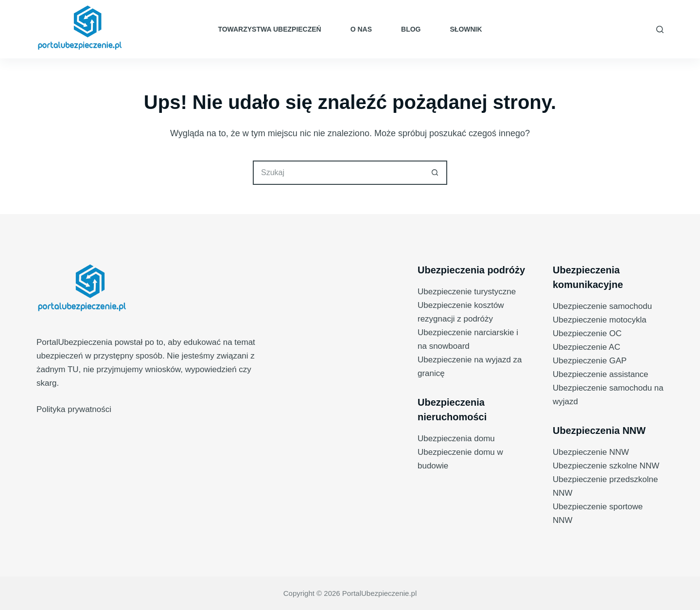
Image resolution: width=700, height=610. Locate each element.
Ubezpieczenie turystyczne (467, 292)
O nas (361, 29)
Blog (411, 29)
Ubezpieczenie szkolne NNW (606, 466)
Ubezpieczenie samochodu (602, 306)
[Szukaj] (660, 29)
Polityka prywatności (74, 409)
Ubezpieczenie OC (587, 333)
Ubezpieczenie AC (586, 347)
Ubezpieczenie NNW (591, 452)
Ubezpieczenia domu (456, 439)
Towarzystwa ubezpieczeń (269, 29)
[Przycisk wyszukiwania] (435, 173)
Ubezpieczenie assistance (601, 374)
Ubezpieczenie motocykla (600, 320)
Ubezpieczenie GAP (590, 361)
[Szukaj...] (338, 173)
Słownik (466, 29)
